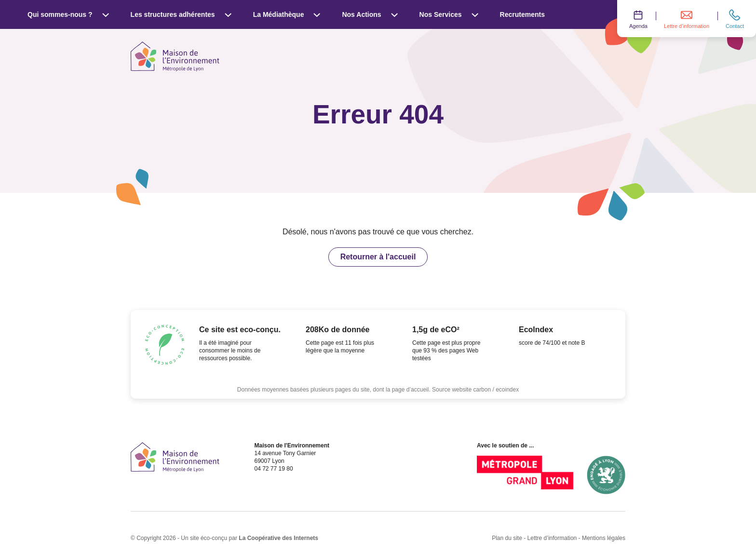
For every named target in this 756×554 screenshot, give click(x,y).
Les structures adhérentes (181, 14)
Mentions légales (604, 538)
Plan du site (507, 538)
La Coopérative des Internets (278, 538)
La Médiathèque (287, 14)
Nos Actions (370, 14)
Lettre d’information (552, 538)
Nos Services (449, 14)
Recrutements (522, 14)
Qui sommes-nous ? (68, 14)
